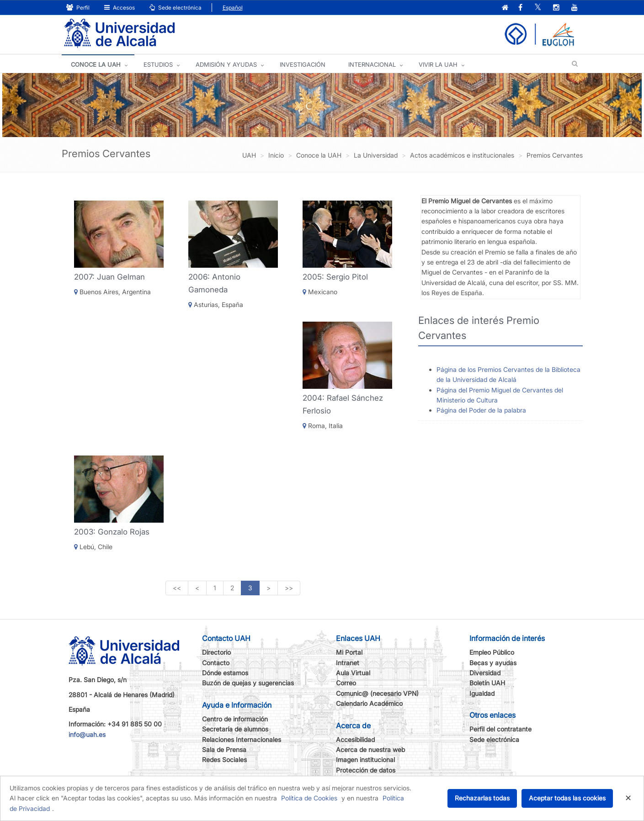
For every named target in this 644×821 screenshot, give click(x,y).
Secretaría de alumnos (235, 729)
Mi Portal (349, 652)
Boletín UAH (487, 683)
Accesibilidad (355, 739)
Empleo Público (492, 652)
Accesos (120, 8)
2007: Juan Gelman (109, 277)
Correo (346, 683)
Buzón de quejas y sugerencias (248, 683)
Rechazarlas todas (482, 798)
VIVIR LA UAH (438, 64)
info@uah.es (87, 734)
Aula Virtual (353, 673)
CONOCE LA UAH (96, 64)
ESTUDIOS (158, 64)
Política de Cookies (309, 798)
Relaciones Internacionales (242, 739)
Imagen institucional (365, 760)
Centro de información (235, 719)
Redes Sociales (224, 760)
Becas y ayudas (493, 663)
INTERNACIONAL (372, 64)
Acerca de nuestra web (370, 749)
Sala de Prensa (224, 749)
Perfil (78, 8)
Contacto (216, 663)
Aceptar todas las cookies (567, 798)
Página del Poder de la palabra (481, 410)
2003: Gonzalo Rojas (112, 532)
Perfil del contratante (500, 729)
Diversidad (485, 673)
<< (177, 588)
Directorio (216, 652)
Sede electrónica (176, 8)
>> (289, 588)
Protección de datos (366, 770)
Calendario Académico (369, 703)
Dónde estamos (225, 673)
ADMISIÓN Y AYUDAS (226, 64)
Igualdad (482, 693)
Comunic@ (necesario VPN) (377, 693)
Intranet (348, 663)
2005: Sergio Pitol (335, 277)
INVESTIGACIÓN (303, 64)
